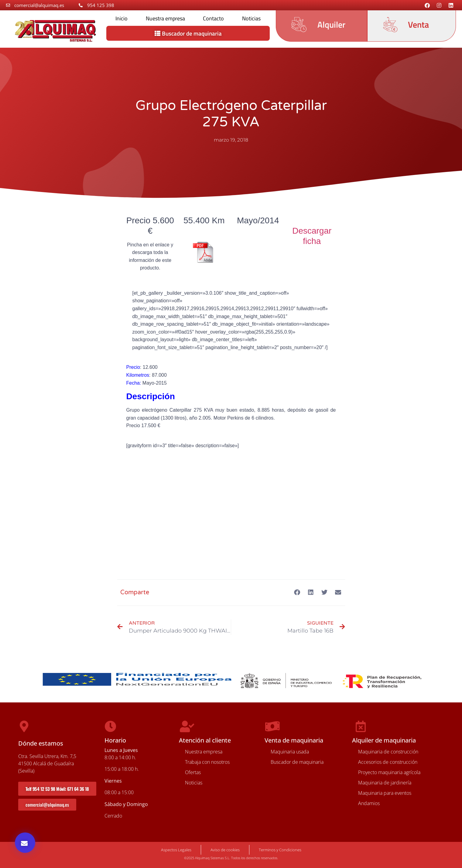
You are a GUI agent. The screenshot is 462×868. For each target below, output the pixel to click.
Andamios (369, 803)
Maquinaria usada (290, 752)
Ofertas (193, 772)
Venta (418, 24)
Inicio (121, 18)
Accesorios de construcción (388, 762)
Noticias (251, 18)
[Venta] (390, 25)
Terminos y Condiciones (280, 850)
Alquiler (331, 24)
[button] (25, 843)
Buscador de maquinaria (297, 762)
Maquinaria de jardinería (385, 783)
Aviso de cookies (225, 850)
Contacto (213, 18)
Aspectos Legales (176, 850)
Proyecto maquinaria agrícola (389, 772)
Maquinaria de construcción (388, 752)
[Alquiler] (299, 25)
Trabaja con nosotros (207, 762)
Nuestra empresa (165, 18)
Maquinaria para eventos (385, 793)
